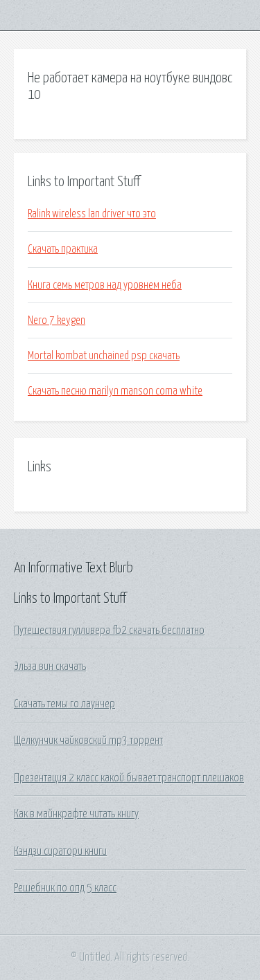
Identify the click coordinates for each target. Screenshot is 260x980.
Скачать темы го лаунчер (64, 704)
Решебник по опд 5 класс (65, 888)
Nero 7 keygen (57, 320)
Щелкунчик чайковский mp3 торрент (88, 741)
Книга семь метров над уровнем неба (105, 285)
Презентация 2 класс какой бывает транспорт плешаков (129, 778)
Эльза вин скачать (50, 666)
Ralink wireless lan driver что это (92, 214)
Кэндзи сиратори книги (60, 851)
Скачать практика (63, 249)
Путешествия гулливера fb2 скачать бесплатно (109, 630)
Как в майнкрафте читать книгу (76, 814)
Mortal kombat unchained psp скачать (104, 356)
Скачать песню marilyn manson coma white (115, 391)
